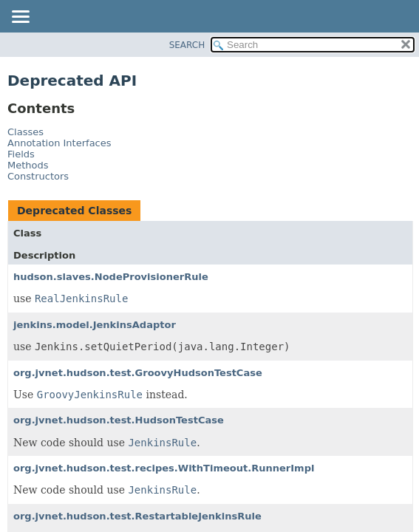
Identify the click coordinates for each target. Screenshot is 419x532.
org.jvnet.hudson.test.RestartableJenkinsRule (137, 516)
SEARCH (187, 45)
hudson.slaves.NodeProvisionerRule (111, 277)
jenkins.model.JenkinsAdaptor (95, 325)
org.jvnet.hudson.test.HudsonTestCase (119, 420)
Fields (21, 154)
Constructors (38, 176)
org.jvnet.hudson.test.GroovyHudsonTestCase (138, 373)
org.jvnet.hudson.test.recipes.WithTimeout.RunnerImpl (164, 468)
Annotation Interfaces (59, 143)
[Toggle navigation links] (20, 18)
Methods (28, 165)
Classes (25, 132)
